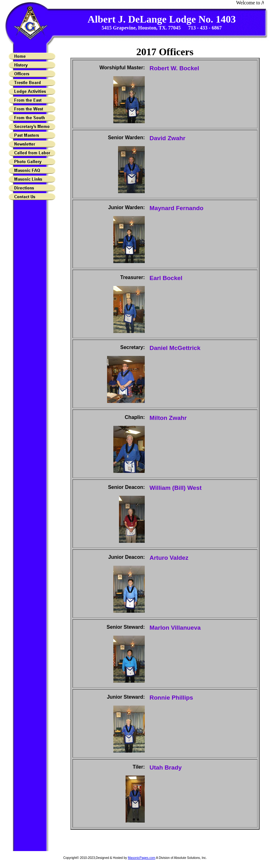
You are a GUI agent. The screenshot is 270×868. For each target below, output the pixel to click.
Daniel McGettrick (175, 348)
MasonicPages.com (141, 858)
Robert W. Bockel (174, 68)
